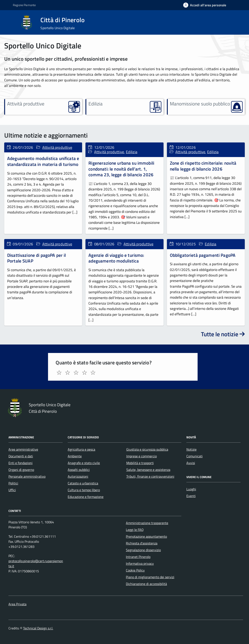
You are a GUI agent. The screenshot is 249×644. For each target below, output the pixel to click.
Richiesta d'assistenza (142, 543)
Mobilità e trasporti (140, 463)
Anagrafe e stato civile (84, 463)
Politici (13, 483)
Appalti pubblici (79, 470)
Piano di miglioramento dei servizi (150, 577)
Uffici (12, 490)
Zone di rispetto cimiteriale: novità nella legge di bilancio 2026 (203, 166)
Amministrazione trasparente (147, 523)
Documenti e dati (21, 456)
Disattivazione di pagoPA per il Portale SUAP (37, 258)
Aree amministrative (23, 449)
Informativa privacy (140, 563)
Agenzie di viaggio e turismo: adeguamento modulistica (116, 258)
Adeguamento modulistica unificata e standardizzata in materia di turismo (43, 161)
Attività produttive (57, 147)
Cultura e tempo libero (84, 490)
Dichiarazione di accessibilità (146, 584)
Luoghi (191, 489)
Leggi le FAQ (135, 530)
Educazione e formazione (86, 497)
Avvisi (191, 463)
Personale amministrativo (27, 476)
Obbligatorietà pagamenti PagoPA (203, 255)
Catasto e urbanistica (83, 483)
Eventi (191, 496)
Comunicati (195, 456)
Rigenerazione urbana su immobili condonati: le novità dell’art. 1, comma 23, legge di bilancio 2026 (121, 169)
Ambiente (75, 456)
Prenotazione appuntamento (146, 536)
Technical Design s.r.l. (38, 628)
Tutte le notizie (223, 334)
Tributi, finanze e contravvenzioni (150, 476)
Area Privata (17, 604)
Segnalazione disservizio (143, 550)
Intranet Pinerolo (138, 557)
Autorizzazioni (78, 476)
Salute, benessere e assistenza (148, 470)
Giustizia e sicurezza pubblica (147, 449)
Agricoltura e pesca (81, 449)
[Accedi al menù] (10, 22)
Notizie (191, 449)
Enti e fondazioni (21, 463)
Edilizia (132, 152)
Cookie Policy (135, 570)
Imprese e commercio (142, 456)
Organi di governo (21, 470)
